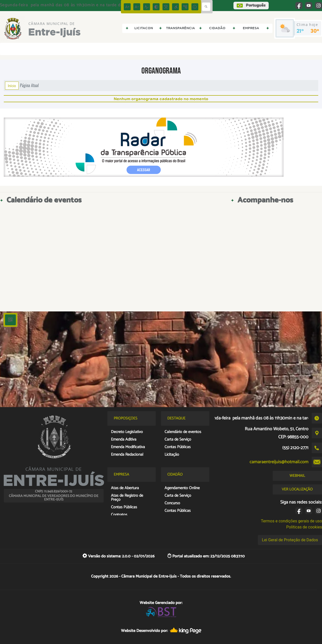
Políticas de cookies (304, 527)
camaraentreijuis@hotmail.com (279, 462)
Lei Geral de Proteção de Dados (290, 540)
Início (12, 86)
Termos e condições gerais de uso (291, 521)
